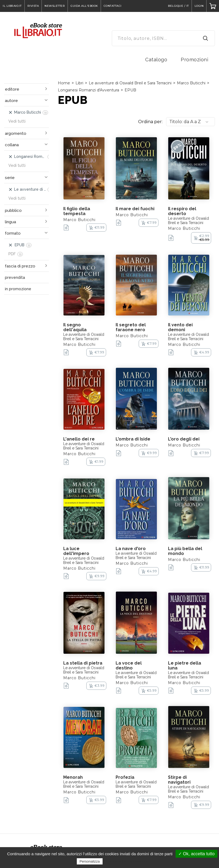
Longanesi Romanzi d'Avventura (88, 90)
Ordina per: (150, 122)
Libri (79, 83)
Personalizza (90, 861)
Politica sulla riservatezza (127, 861)
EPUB (130, 90)
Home (64, 83)
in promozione (18, 289)
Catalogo (156, 60)
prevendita (15, 277)
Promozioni (194, 60)
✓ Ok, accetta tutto (196, 854)
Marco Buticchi (191, 83)
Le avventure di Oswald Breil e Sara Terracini (130, 83)
